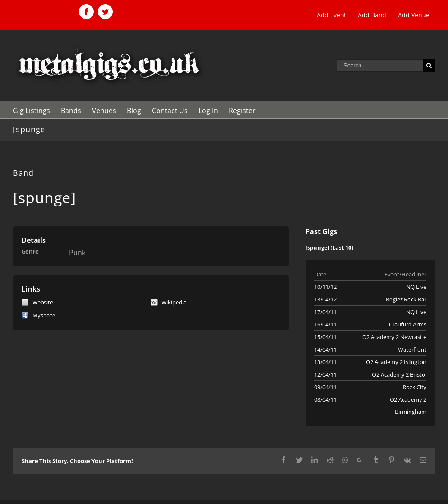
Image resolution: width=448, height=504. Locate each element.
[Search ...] (380, 65)
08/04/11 (325, 399)
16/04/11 (325, 324)
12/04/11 (325, 374)
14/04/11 (325, 349)
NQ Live (416, 287)
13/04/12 (325, 299)
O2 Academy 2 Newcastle (394, 337)
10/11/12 (325, 287)
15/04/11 (325, 337)
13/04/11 (325, 362)
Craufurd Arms (408, 324)
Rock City (415, 387)
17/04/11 (325, 312)
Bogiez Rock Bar (406, 299)
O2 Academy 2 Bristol (399, 374)
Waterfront (412, 349)
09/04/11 (325, 387)
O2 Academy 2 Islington (396, 362)
